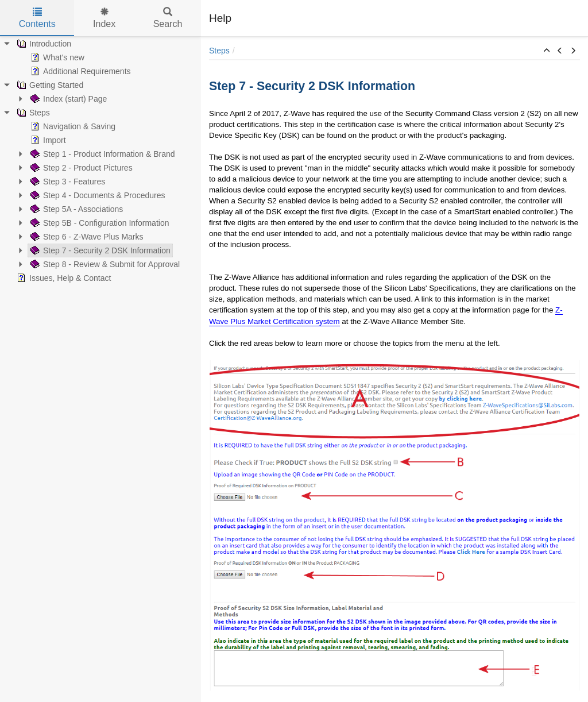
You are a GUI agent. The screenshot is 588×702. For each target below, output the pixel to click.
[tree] (100, 161)
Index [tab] (104, 18)
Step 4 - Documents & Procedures (96, 195)
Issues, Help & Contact (63, 278)
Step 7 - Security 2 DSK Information (99, 250)
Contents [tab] (37, 18)
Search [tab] (168, 18)
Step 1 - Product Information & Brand (102, 154)
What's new (56, 57)
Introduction (43, 44)
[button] (547, 51)
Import (47, 140)
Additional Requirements (80, 71)
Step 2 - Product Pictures (80, 168)
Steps (32, 113)
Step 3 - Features (67, 182)
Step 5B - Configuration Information (98, 223)
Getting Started (49, 85)
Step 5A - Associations (76, 209)
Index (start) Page (67, 99)
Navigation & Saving (72, 126)
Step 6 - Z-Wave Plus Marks (86, 237)
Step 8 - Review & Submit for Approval (104, 264)
